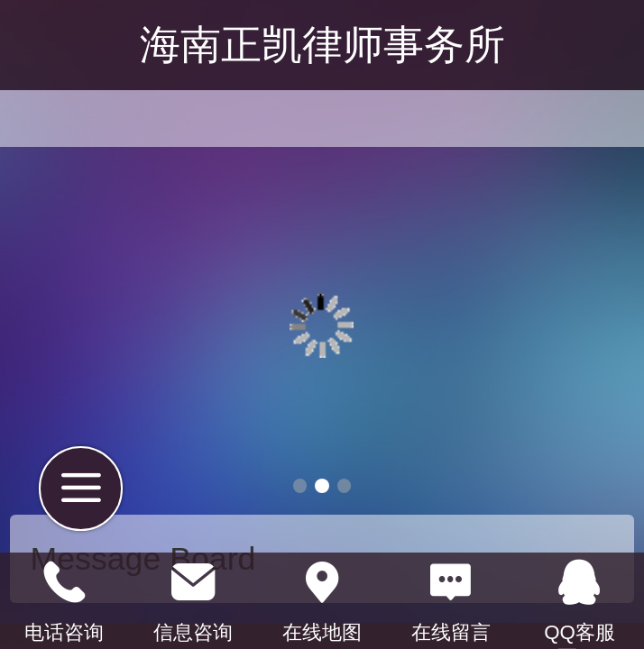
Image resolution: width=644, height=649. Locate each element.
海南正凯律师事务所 (322, 45)
